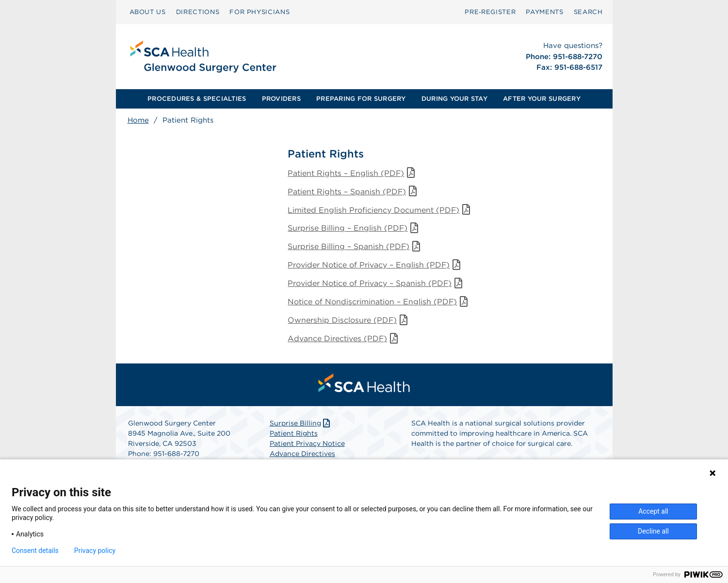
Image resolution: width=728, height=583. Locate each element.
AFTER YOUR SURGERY (542, 99)
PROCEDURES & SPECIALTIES (197, 99)
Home (138, 120)
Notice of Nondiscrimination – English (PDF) (379, 302)
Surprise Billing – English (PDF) (354, 228)
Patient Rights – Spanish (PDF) (354, 192)
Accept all (653, 511)
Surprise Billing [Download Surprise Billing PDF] (301, 424)
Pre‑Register (490, 12)
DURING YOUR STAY (454, 99)
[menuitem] (148, 12)
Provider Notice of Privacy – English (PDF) (375, 265)
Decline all (653, 531)
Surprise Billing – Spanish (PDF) (355, 247)
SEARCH (588, 12)
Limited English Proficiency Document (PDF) (380, 210)
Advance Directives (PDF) (344, 339)
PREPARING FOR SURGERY (361, 99)
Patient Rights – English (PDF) (353, 173)
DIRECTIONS (198, 12)
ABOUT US (148, 12)
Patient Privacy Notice (307, 444)
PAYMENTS (544, 12)
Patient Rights (294, 434)
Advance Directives (302, 454)
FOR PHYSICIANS (259, 12)
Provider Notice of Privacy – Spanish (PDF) (376, 284)
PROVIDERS (281, 99)
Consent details (35, 551)
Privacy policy (95, 551)
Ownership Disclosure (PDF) (349, 321)
